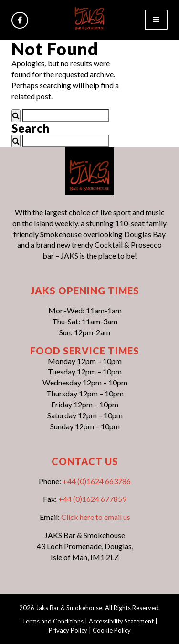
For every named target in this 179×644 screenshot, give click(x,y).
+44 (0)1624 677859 (92, 499)
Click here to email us (96, 517)
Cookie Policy (112, 630)
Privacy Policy (68, 630)
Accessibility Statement (121, 621)
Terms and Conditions (53, 621)
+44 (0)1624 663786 (97, 481)
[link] (89, 17)
